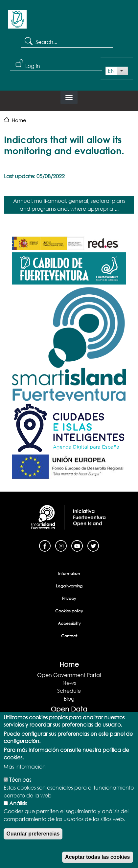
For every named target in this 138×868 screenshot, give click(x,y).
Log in (33, 66)
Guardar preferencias (33, 850)
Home (19, 120)
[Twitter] (93, 545)
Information (69, 573)
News (69, 683)
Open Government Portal (69, 675)
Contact (69, 636)
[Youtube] (77, 545)
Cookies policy (69, 611)
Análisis (18, 819)
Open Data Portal (69, 720)
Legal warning (69, 586)
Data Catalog (69, 727)
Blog (69, 699)
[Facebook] (45, 545)
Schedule (69, 691)
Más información (25, 783)
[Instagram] (61, 545)
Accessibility (69, 623)
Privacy (69, 598)
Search (28, 41)
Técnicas (20, 796)
